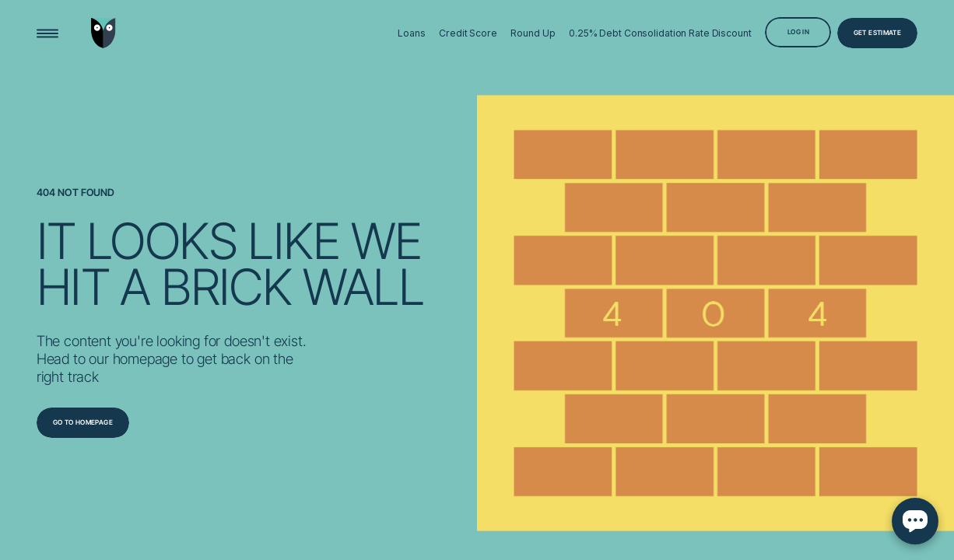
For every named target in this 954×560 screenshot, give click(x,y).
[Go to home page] (103, 33)
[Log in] (798, 32)
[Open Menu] (47, 33)
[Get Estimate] (878, 33)
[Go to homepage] (83, 422)
